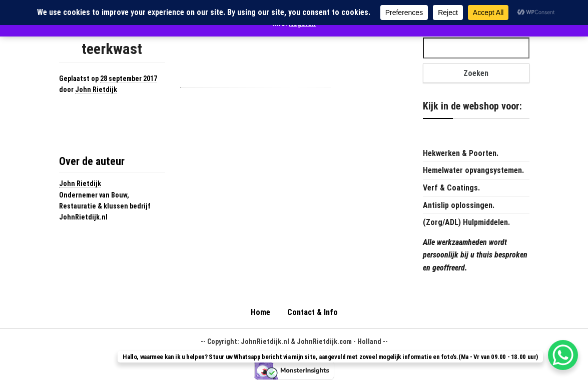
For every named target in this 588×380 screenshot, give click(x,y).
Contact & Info (313, 312)
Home (260, 312)
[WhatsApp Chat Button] (563, 355)
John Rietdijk (96, 89)
